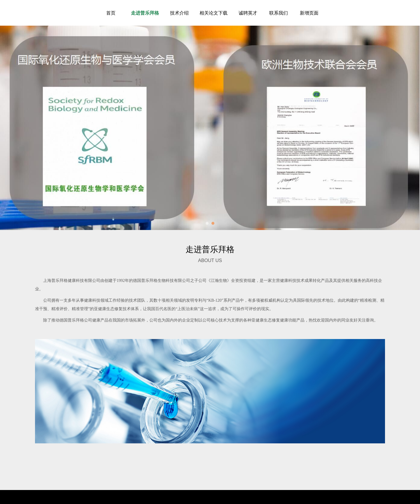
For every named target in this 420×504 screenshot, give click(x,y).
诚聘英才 (248, 13)
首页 (111, 13)
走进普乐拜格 (145, 13)
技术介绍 (179, 13)
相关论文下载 (213, 13)
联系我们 (279, 13)
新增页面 (309, 13)
